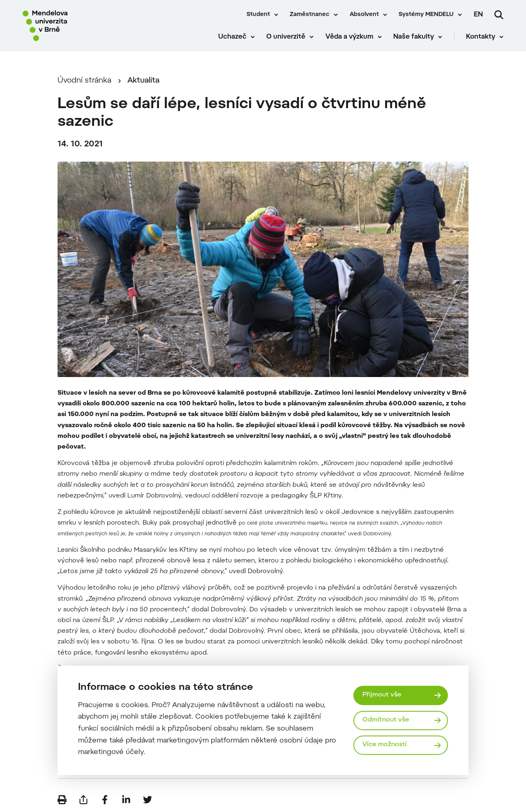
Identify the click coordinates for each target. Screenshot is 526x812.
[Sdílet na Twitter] (148, 800)
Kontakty (481, 37)
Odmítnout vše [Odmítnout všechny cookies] (386, 720)
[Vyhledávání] (499, 15)
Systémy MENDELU (426, 15)
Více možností (385, 745)
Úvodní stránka (84, 81)
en (478, 15)
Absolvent (364, 15)
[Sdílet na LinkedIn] (126, 800)
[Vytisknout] (62, 800)
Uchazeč (232, 37)
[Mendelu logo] (70, 26)
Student (258, 15)
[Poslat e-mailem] (83, 800)
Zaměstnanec (310, 15)
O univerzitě (286, 37)
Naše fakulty (414, 37)
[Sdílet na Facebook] (105, 800)
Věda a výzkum (350, 37)
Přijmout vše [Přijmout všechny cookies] (382, 695)
